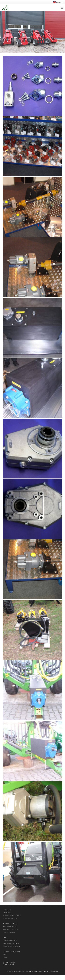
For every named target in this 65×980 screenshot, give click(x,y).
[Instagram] (11, 964)
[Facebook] (4, 964)
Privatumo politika (36, 971)
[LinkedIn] (9, 964)
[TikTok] (13, 964)
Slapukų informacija (51, 971)
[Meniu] (62, 8)
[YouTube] (6, 964)
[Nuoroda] (5, 8)
